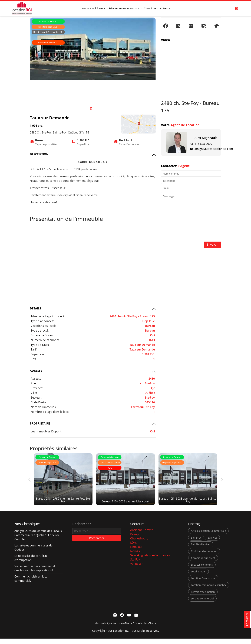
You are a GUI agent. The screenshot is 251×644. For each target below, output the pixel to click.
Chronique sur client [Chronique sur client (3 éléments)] (203, 563)
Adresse (36, 379)
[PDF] (191, 26)
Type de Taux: (40, 345)
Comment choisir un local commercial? (31, 584)
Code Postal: (39, 402)
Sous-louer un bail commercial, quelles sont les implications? (35, 574)
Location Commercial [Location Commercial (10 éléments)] (203, 584)
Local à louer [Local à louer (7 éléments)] (198, 577)
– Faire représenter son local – (124, 8)
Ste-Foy (135, 565)
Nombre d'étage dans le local (50, 412)
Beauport (136, 540)
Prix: (34, 359)
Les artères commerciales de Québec (33, 553)
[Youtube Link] (129, 621)
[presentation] (191, 230)
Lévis (133, 548)
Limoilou (136, 552)
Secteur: (36, 398)
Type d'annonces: (42, 321)
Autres (164, 8)
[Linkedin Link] (136, 621)
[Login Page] (237, 8)
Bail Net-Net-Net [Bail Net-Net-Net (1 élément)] (201, 550)
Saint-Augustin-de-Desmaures (150, 561)
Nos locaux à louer (92, 8)
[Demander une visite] (217, 26)
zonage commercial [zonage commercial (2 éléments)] (202, 604)
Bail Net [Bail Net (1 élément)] (212, 543)
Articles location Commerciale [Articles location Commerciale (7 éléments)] (208, 536)
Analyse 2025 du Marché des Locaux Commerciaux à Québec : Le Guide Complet (38, 540)
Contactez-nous (145, 629)
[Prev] (36, 65)
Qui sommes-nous (120, 629)
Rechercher (97, 543)
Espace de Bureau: (43, 335)
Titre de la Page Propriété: (48, 316)
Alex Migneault (206, 138)
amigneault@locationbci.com (214, 149)
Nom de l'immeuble (44, 407)
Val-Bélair (136, 569)
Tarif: (34, 349)
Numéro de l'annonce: (45, 340)
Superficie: (38, 354)
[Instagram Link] (115, 621)
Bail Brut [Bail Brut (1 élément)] (196, 543)
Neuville (136, 556)
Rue (33, 383)
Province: (37, 388)
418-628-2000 (203, 144)
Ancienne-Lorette (142, 535)
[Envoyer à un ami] (204, 26)
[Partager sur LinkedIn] (178, 26)
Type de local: (40, 331)
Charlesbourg (139, 544)
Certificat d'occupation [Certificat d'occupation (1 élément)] (204, 557)
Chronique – (151, 8)
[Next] (150, 65)
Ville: (34, 393)
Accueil (100, 629)
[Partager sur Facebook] (166, 26)
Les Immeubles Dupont (46, 431)
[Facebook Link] (122, 621)
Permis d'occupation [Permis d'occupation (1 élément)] (203, 597)
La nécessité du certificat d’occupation (31, 563)
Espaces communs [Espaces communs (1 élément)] (202, 570)
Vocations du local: (43, 326)
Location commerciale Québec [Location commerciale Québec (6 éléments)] (209, 590)
